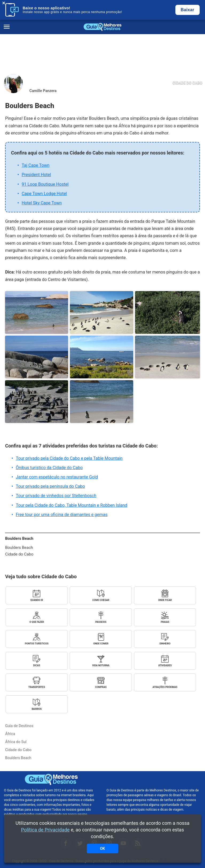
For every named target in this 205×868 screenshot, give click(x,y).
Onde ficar (165, 600)
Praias (165, 622)
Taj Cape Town (36, 165)
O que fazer (37, 622)
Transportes (37, 687)
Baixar (188, 10)
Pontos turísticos (37, 644)
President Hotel (36, 175)
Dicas (37, 665)
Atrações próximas (165, 687)
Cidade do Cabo (187, 83)
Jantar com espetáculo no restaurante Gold (57, 477)
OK (103, 849)
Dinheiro (165, 644)
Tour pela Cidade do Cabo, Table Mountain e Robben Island (72, 505)
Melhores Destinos (154, 779)
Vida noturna (101, 665)
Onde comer (101, 644)
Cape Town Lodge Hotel (44, 194)
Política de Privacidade (45, 830)
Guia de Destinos (102, 27)
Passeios (101, 622)
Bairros (37, 709)
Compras (101, 687)
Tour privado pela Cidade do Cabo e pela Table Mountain (69, 458)
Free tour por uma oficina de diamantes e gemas (62, 515)
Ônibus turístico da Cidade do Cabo (49, 468)
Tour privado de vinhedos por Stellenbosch (56, 496)
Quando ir (37, 600)
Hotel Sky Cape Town (42, 203)
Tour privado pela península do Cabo (50, 486)
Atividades (165, 665)
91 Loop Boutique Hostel (45, 184)
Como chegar (101, 600)
